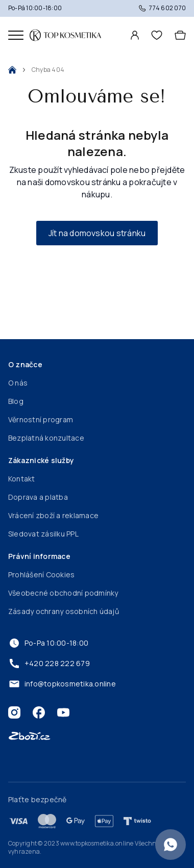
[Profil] (135, 35)
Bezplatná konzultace (46, 438)
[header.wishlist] (157, 35)
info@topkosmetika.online (62, 684)
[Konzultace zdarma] (171, 845)
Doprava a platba (38, 497)
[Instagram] (14, 712)
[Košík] (180, 35)
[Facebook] (39, 712)
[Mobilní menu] (16, 35)
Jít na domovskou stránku (97, 233)
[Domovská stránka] (65, 35)
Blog (16, 401)
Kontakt (22, 479)
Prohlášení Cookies (41, 575)
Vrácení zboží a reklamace (53, 515)
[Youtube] (63, 712)
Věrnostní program (41, 419)
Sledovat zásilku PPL (43, 534)
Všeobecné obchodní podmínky (63, 593)
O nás (18, 383)
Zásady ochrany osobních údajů (64, 611)
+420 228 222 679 (49, 663)
